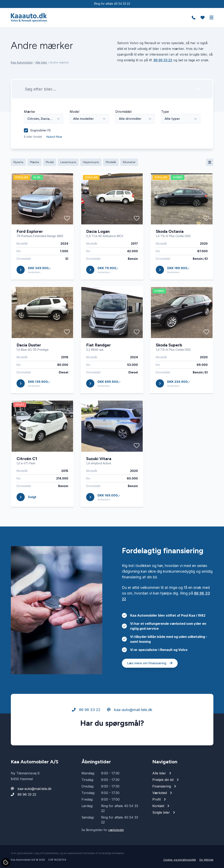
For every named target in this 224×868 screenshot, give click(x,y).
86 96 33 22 (163, 60)
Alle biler (41, 62)
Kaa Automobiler (22, 62)
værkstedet (116, 830)
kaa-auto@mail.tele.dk (130, 729)
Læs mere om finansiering (150, 682)
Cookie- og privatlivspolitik (180, 860)
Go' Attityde (206, 860)
